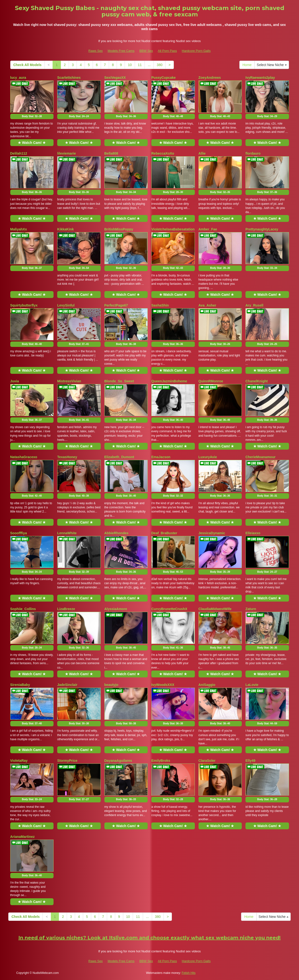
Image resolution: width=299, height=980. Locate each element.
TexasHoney (67, 457)
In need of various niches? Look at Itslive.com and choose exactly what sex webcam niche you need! (149, 938)
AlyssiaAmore (116, 609)
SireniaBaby (20, 685)
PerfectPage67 (116, 305)
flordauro (253, 153)
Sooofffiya (19, 533)
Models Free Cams (121, 51)
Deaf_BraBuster (164, 533)
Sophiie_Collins (23, 609)
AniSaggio (207, 685)
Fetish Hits (189, 973)
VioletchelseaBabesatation (173, 229)
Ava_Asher (207, 305)
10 (130, 65)
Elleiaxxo (253, 533)
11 (140, 65)
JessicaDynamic (212, 533)
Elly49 (250, 761)
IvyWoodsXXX (163, 685)
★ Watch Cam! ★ (32, 143)
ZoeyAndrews (210, 78)
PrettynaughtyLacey (262, 229)
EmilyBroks (161, 761)
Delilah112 (19, 153)
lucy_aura (18, 78)
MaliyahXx (19, 229)
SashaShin (160, 305)
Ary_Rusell (254, 305)
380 (160, 65)
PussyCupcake (164, 78)
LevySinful (66, 305)
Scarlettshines (69, 78)
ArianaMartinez (22, 837)
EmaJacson (161, 457)
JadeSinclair (67, 685)
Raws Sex (96, 51)
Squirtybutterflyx (24, 305)
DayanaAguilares (118, 761)
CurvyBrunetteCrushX (169, 609)
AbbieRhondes (116, 533)
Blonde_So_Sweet (119, 381)
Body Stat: (32, 116)
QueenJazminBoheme (169, 381)
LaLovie (252, 685)
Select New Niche (272, 65)
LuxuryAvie (208, 457)
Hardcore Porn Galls (196, 51)
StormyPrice (67, 761)
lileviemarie (66, 153)
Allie (202, 153)
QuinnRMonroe (211, 381)
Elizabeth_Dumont (119, 457)
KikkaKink (66, 229)
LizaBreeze (66, 609)
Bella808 (111, 153)
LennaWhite (67, 533)
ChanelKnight (257, 381)
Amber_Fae (208, 229)
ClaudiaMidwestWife (215, 609)
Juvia (15, 381)
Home (247, 65)
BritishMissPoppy (119, 229)
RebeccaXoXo (163, 153)
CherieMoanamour (260, 457)
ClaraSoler (207, 761)
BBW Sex (146, 51)
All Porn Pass (167, 51)
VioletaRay (19, 761)
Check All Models (28, 65)
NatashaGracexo (24, 457)
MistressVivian (69, 381)
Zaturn (251, 609)
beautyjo (111, 685)
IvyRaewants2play (260, 78)
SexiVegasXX (115, 78)
